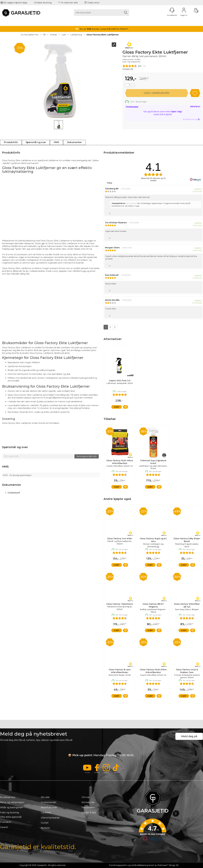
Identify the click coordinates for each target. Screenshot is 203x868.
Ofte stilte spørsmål (11, 817)
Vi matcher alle (70, 3)
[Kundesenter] (172, 10)
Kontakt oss (88, 802)
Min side (45, 797)
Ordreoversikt (49, 802)
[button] (153, 831)
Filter (109, 183)
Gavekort (46, 813)
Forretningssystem (118, 865)
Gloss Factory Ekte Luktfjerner (103, 35)
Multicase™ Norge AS (168, 865)
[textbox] (38, 456)
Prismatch (6, 822)
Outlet (45, 823)
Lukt (64, 35)
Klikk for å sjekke (163, 114)
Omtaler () (128, 69)
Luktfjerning (76, 35)
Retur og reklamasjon (12, 802)
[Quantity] (130, 85)
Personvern (88, 807)
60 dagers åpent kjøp (16, 3)
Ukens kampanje (50, 818)
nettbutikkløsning (140, 865)
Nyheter (46, 828)
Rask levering (44, 3)
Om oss (86, 797)
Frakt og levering (9, 813)
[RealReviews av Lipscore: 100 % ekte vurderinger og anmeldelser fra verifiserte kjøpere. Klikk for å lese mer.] (195, 180)
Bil (44, 35)
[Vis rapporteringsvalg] (199, 213)
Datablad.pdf (14, 493)
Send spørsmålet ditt (87, 456)
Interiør (54, 35)
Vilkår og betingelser (11, 807)
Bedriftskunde (49, 807)
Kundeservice (8, 797)
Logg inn (184, 10)
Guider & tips (89, 813)
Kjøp (157, 93)
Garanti (4, 827)
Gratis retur (93, 3)
